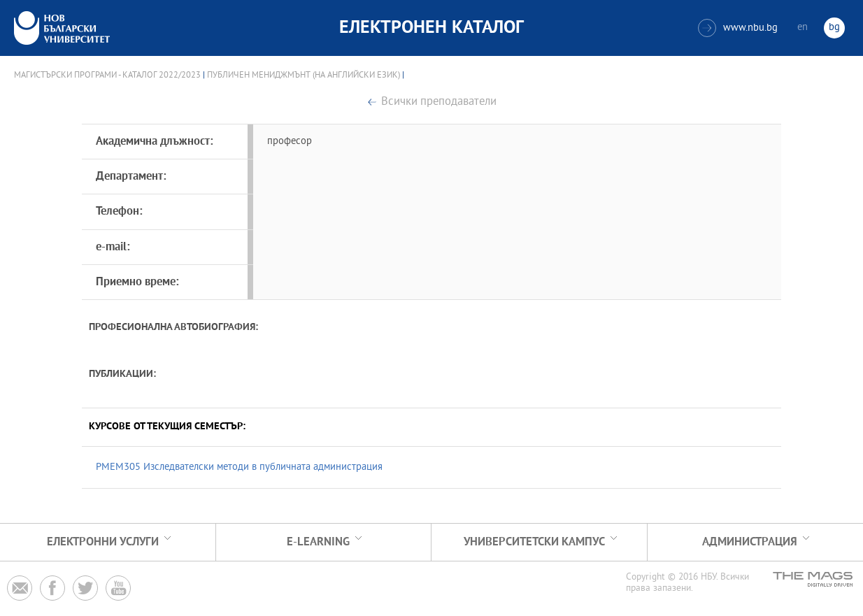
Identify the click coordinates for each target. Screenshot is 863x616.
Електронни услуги (103, 542)
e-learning (318, 542)
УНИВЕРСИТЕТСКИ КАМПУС (534, 542)
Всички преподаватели (439, 102)
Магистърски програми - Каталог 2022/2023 (107, 76)
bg (834, 28)
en (803, 28)
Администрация (750, 542)
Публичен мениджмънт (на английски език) (304, 76)
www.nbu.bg (738, 28)
